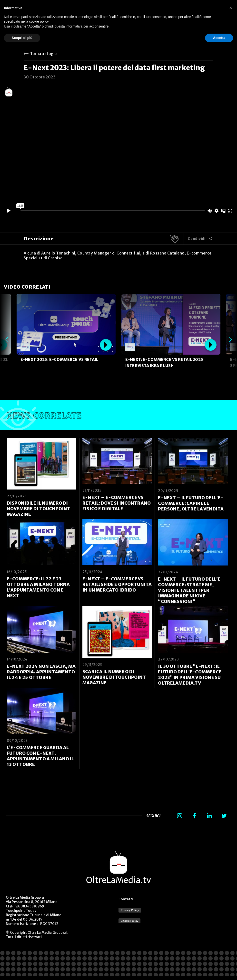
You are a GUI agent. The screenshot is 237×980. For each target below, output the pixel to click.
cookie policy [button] (39, 21)
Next (230, 339)
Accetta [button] (219, 38)
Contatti (126, 899)
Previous (7, 339)
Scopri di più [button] (22, 38)
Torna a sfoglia (44, 54)
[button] (231, 8)
